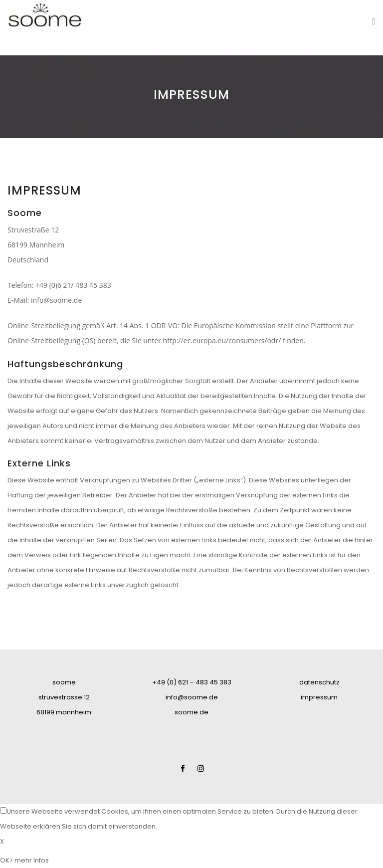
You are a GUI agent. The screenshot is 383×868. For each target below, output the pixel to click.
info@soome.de (56, 300)
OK (5, 860)
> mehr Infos (29, 860)
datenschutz (319, 682)
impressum (319, 697)
